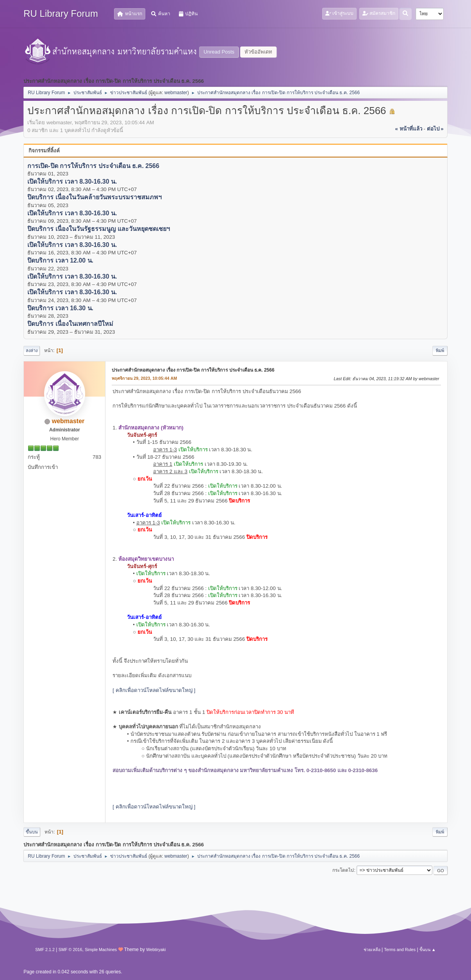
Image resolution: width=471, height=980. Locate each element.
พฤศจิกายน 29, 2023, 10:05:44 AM (144, 378)
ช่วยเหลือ (372, 950)
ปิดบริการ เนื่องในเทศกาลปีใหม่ (70, 324)
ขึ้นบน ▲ (428, 950)
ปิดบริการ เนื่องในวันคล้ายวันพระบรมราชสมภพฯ (94, 198)
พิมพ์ (440, 351)
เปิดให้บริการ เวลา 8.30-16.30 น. (72, 182)
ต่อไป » (435, 129)
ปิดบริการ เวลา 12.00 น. (60, 261)
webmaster (176, 93)
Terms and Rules (400, 950)
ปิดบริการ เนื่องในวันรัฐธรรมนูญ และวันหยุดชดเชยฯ (99, 229)
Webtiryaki (156, 950)
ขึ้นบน (32, 832)
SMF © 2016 (70, 950)
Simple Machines (101, 950)
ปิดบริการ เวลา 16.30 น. (60, 308)
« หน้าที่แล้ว (409, 129)
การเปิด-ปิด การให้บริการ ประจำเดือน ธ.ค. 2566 (93, 166)
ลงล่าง (32, 351)
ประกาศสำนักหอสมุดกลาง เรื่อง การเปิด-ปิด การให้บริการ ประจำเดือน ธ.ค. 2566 (193, 370)
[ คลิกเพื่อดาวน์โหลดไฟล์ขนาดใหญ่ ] (154, 690)
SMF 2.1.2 (45, 950)
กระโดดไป (343, 870)
